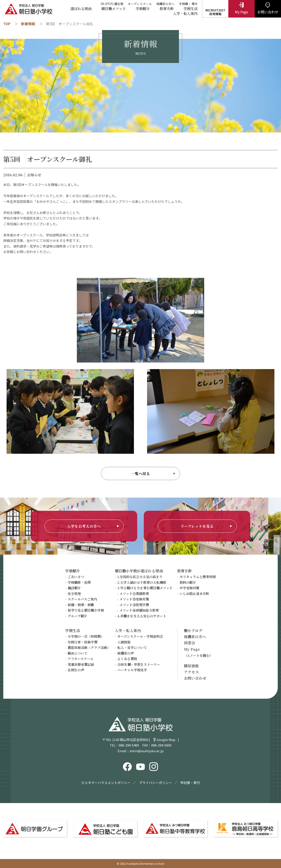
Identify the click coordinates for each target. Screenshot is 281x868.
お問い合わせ (195, 678)
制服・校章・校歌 (81, 605)
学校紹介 (143, 9)
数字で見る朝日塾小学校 (86, 610)
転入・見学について (132, 647)
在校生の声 (76, 670)
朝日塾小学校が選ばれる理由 (139, 571)
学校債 (183, 4)
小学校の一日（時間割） (86, 636)
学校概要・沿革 (79, 582)
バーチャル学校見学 (132, 670)
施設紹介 (74, 588)
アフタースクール (81, 659)
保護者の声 (125, 653)
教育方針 (167, 9)
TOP (7, 24)
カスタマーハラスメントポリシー (106, 783)
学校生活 (191, 9)
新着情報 (28, 24)
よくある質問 (127, 659)
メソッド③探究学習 (134, 605)
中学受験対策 (189, 588)
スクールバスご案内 (82, 599)
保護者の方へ (166, 4)
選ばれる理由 (81, 9)
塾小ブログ (193, 630)
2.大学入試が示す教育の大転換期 (142, 582)
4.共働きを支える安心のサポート (142, 616)
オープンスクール (140, 4)
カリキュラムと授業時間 (198, 577)
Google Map (166, 740)
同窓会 (190, 643)
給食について (77, 653)
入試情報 (124, 642)
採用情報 (191, 666)
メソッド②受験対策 (134, 599)
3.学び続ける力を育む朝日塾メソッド (145, 588)
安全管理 (74, 594)
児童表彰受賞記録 (81, 664)
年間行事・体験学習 (82, 642)
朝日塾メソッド (114, 9)
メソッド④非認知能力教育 (139, 610)
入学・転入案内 (185, 14)
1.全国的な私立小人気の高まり (140, 577)
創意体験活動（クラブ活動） (89, 647)
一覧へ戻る (141, 473)
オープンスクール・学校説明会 (140, 636)
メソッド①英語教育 (134, 594)
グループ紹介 (77, 616)
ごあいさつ (76, 577)
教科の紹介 (188, 582)
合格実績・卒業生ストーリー (139, 664)
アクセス (191, 672)
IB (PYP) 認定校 (112, 4)
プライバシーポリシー (155, 783)
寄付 (195, 4)
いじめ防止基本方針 (194, 594)
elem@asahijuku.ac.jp (147, 751)
